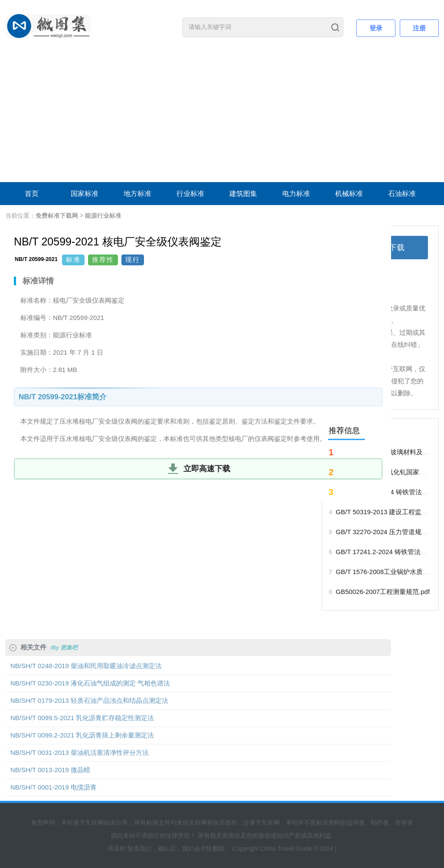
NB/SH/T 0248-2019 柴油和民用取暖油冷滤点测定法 (86, 666)
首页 (32, 194)
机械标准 (349, 194)
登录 (376, 28)
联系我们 (140, 848)
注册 (419, 28)
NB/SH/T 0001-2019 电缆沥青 (54, 787)
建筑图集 (243, 194)
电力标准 (296, 194)
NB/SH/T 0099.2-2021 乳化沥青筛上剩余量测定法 (82, 735)
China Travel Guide (286, 848)
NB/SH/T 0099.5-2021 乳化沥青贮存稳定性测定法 (82, 718)
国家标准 (85, 194)
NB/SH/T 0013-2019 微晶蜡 (50, 770)
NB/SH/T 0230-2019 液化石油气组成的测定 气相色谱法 (90, 683)
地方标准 (137, 194)
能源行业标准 (103, 215)
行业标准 (190, 194)
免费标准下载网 (57, 215)
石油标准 (402, 194)
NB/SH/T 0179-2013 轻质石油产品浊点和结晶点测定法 (89, 700)
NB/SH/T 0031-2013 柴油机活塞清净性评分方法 (80, 752)
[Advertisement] (222, 117)
